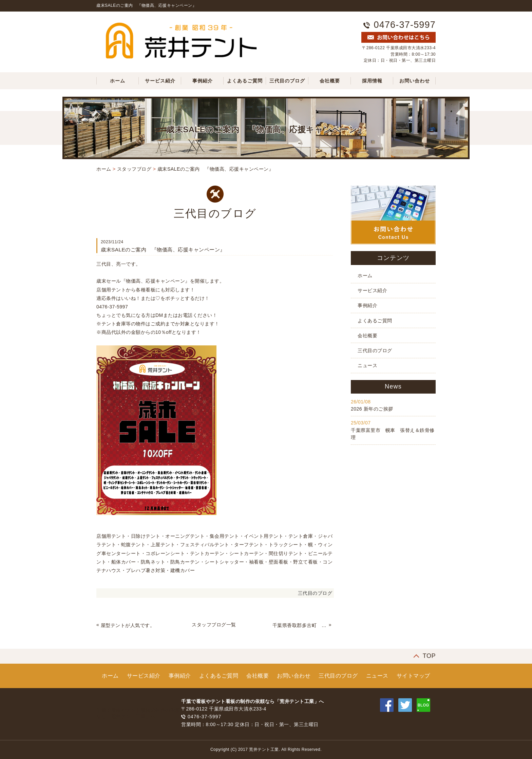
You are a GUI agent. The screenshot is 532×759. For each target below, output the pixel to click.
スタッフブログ (134, 169)
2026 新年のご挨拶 (372, 409)
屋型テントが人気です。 (128, 625)
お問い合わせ (415, 81)
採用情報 (372, 81)
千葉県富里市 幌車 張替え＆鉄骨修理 (393, 434)
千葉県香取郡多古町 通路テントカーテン (300, 625)
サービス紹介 (160, 81)
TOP (429, 656)
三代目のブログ (287, 81)
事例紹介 (203, 81)
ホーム (118, 81)
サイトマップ (413, 676)
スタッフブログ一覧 (214, 625)
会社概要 (330, 81)
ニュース (367, 365)
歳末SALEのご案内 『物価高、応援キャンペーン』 (215, 169)
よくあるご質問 (245, 81)
